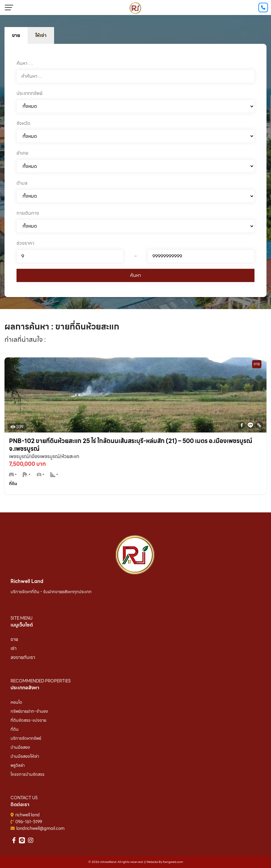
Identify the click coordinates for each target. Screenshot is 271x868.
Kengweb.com (173, 862)
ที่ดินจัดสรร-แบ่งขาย (28, 720)
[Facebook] (242, 425)
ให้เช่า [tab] (41, 35)
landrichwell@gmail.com (40, 828)
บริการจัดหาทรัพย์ (26, 738)
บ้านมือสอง (20, 747)
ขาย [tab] (16, 35)
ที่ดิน (15, 729)
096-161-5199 (29, 822)
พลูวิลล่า (18, 765)
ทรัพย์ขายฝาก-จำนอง (29, 711)
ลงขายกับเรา (23, 657)
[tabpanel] (135, 170)
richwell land (27, 815)
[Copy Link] (259, 425)
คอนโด (16, 702)
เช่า (14, 648)
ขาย (14, 639)
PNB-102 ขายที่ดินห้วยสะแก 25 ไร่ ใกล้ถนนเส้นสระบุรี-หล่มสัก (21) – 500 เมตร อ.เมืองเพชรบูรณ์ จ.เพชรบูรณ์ (131, 445)
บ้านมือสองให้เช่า (25, 756)
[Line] (250, 425)
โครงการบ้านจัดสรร (27, 774)
